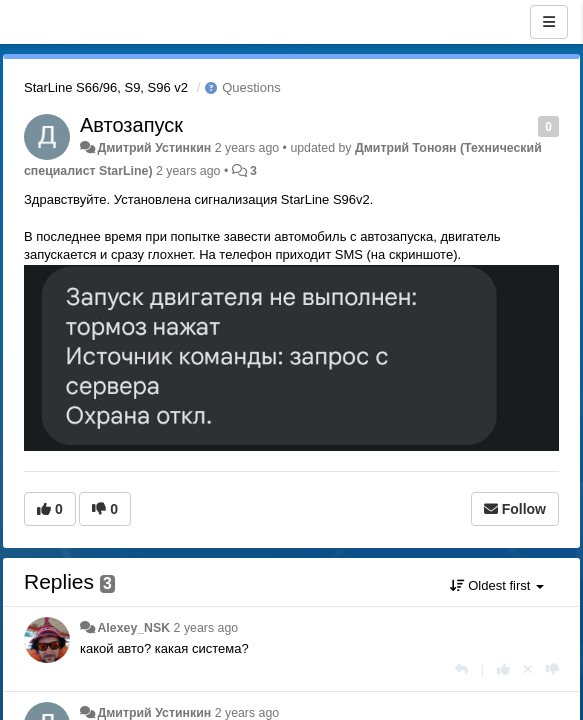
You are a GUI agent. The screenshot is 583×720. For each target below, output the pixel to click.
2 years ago (206, 628)
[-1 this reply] (552, 669)
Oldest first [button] (497, 585)
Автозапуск (131, 125)
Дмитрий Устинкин (154, 148)
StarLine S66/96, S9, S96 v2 (106, 87)
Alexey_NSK (133, 628)
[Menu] (549, 22)
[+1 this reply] (503, 669)
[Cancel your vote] (528, 669)
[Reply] (461, 669)
